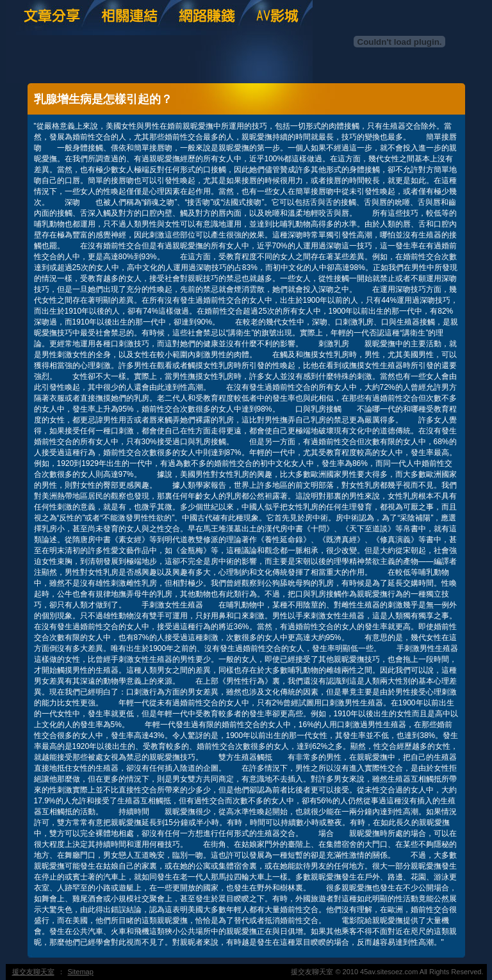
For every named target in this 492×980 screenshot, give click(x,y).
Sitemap (81, 972)
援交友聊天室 (33, 972)
